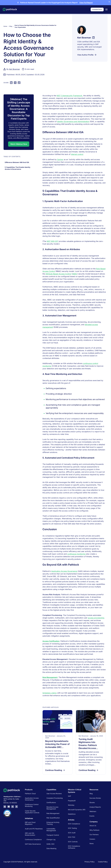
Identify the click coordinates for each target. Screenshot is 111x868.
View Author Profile (87, 55)
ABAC (75, 274)
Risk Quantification (53, 818)
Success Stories (95, 798)
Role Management (50, 677)
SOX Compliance (74, 824)
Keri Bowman (14, 69)
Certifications (51, 802)
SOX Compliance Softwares (74, 847)
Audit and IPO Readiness (34, 829)
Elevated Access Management (52, 808)
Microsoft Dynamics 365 (77, 810)
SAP (69, 796)
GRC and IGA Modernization (30, 834)
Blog (11, 26)
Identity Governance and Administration (73, 121)
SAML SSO (50, 844)
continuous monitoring (76, 554)
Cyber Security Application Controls (32, 812)
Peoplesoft (72, 801)
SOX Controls (73, 842)
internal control (77, 154)
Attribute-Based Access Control (58, 274)
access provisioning (96, 618)
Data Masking (51, 848)
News (92, 843)
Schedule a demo (50, 693)
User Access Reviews (54, 793)
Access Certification (51, 641)
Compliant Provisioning (55, 798)
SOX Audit (72, 833)
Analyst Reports (95, 807)
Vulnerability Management (51, 830)
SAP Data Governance (33, 844)
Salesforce (72, 814)
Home (5, 26)
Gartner (60, 159)
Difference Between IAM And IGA (17, 162)
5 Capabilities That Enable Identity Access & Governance (18, 168)
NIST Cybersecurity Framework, (70, 96)
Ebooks (92, 802)
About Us (93, 826)
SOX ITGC (72, 837)
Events (92, 816)
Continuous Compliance (33, 839)
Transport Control (53, 835)
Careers (92, 839)
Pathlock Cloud (30, 793)
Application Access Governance (64, 571)
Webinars (93, 811)
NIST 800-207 (52, 241)
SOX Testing (72, 828)
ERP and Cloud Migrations (30, 823)
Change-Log (51, 839)
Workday (71, 805)
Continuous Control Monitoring (32, 805)
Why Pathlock (94, 830)
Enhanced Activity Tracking (53, 823)
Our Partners (94, 834)
